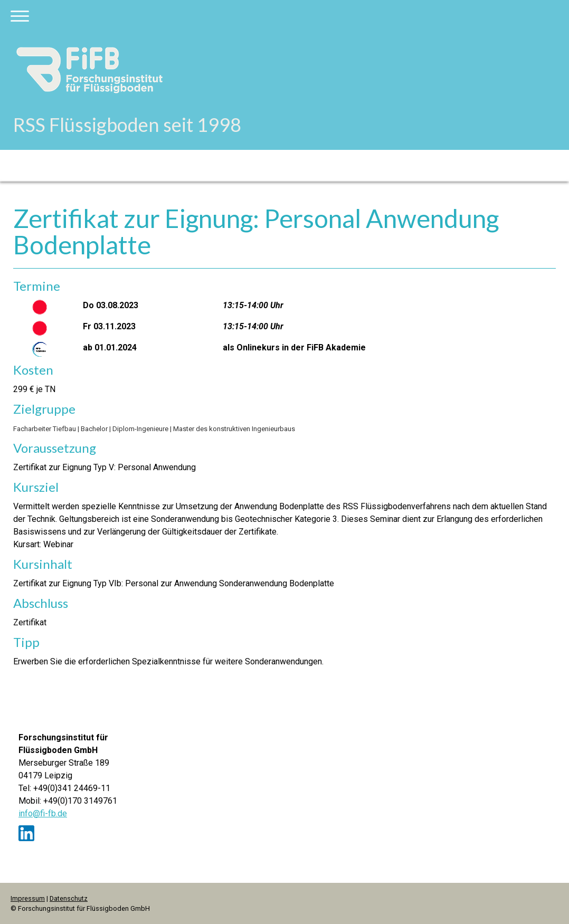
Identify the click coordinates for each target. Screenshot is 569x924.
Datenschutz (69, 898)
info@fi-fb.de (43, 813)
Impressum (28, 898)
